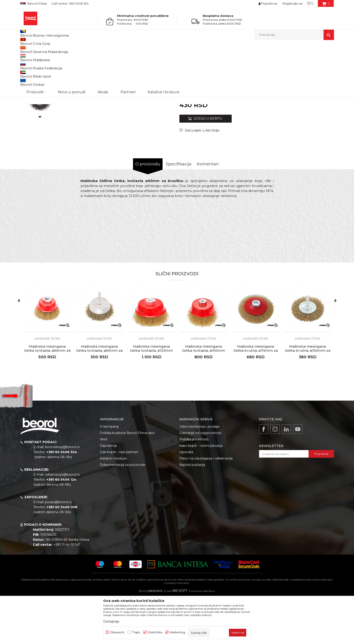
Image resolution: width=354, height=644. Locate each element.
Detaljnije (111, 621)
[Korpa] (326, 5)
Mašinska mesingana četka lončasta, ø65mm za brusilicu (47, 397)
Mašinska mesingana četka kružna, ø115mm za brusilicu (256, 397)
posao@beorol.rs (58, 549)
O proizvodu (148, 211)
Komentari (208, 211)
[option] (40, 85)
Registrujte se (292, 3)
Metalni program (59, 50)
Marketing (177, 632)
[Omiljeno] (310, 3)
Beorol (24, 50)
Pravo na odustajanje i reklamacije (206, 505)
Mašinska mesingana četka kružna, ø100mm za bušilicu (308, 397)
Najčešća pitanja (192, 512)
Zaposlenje (108, 492)
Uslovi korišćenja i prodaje (200, 473)
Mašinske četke (112, 50)
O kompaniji (109, 473)
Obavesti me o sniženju (316, 149)
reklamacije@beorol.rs (62, 521)
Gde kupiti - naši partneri (119, 499)
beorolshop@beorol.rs (62, 494)
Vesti (104, 486)
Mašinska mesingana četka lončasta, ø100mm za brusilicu (204, 397)
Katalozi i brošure (113, 505)
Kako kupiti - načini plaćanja (201, 492)
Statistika (155, 632)
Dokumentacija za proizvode (123, 512)
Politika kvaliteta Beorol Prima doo (127, 480)
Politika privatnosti (194, 486)
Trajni (136, 632)
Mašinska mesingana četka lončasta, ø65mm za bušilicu (99, 397)
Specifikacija (179, 211)
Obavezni (117, 632)
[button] (294, 35)
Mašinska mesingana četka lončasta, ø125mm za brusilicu (151, 397)
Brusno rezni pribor (86, 50)
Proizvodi (38, 50)
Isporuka (186, 499)
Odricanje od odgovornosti (200, 480)
